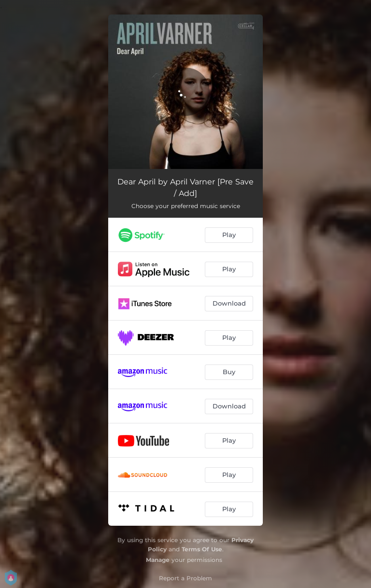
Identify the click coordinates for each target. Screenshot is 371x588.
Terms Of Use (202, 549)
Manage (158, 560)
